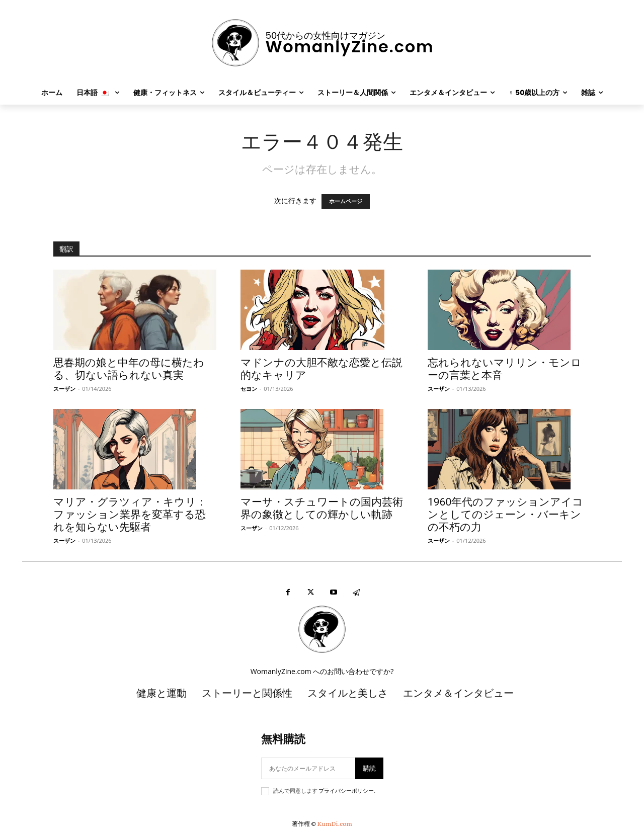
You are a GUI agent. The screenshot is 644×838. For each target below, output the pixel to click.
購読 (369, 768)
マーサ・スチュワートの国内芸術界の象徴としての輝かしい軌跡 (322, 508)
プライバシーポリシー (346, 791)
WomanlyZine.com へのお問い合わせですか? (322, 671)
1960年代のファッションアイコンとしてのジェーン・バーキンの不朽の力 (505, 515)
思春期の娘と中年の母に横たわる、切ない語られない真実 (129, 369)
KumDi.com (335, 823)
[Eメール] (308, 768)
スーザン (64, 389)
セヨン (249, 389)
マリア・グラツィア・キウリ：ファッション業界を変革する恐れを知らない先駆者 (130, 515)
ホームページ (346, 201)
